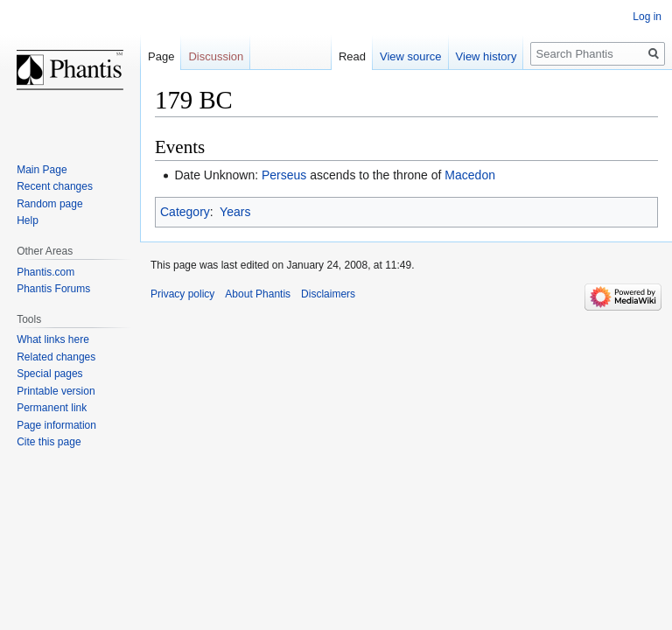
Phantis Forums (53, 289)
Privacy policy (182, 294)
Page (161, 56)
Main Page (42, 170)
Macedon (470, 175)
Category (185, 212)
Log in (647, 17)
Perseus (284, 175)
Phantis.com (45, 272)
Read (352, 56)
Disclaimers (328, 294)
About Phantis (258, 294)
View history (486, 56)
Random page (49, 204)
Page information (56, 425)
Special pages (49, 374)
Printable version (56, 391)
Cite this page (49, 442)
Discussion (216, 56)
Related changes (56, 357)
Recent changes (55, 186)
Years (235, 212)
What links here (53, 339)
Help (28, 220)
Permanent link (52, 408)
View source (411, 56)
